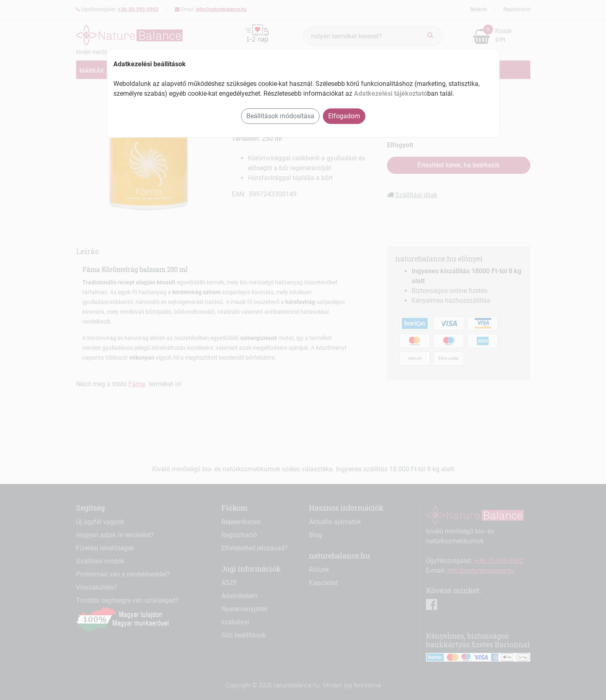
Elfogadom (344, 116)
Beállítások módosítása (280, 116)
